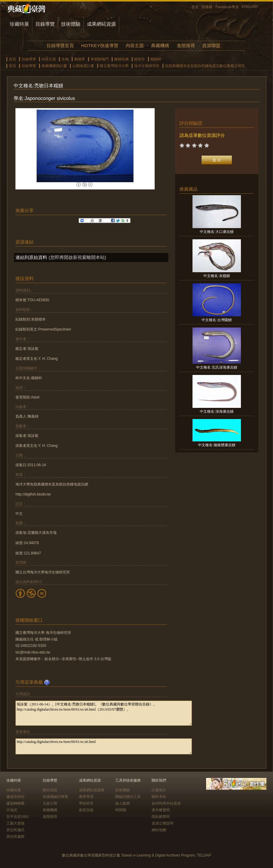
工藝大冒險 (15, 823)
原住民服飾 (15, 837)
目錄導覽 (45, 24)
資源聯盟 (211, 45)
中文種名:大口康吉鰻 (217, 232)
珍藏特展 (19, 24)
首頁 (195, 7)
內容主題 (135, 45)
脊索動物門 (100, 59)
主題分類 (50, 803)
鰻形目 (140, 59)
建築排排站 (15, 797)
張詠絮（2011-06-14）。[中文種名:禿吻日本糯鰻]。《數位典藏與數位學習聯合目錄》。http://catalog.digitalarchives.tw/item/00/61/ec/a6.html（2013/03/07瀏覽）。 (104, 713)
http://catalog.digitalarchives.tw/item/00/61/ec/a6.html (104, 746)
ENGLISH (250, 7)
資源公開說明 (163, 823)
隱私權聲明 (161, 817)
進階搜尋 (186, 45)
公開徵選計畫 (83, 66)
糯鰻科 (156, 59)
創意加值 (86, 810)
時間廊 (121, 810)
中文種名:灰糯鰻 (217, 276)
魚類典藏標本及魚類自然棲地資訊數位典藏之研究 (205, 66)
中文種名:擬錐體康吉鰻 (217, 445)
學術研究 (86, 803)
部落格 (207, 7)
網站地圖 (159, 830)
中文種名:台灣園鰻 (217, 320)
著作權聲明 (161, 810)
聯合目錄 (50, 790)
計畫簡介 (159, 790)
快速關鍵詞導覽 (55, 797)
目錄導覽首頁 (60, 45)
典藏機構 (160, 45)
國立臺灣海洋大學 (114, 66)
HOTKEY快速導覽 (100, 45)
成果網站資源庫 (92, 790)
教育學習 (86, 797)
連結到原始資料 (31, 257)
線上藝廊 (123, 803)
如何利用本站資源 (166, 803)
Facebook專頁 (227, 7)
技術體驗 (71, 24)
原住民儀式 (15, 830)
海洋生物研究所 (147, 66)
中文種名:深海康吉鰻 (217, 411)
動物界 (80, 59)
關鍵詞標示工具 (128, 797)
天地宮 (12, 810)
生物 (65, 59)
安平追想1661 (18, 817)
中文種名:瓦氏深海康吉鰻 (217, 367)
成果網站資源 (101, 24)
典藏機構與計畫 (54, 66)
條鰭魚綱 (121, 59)
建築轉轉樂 (15, 803)
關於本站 (159, 797)
